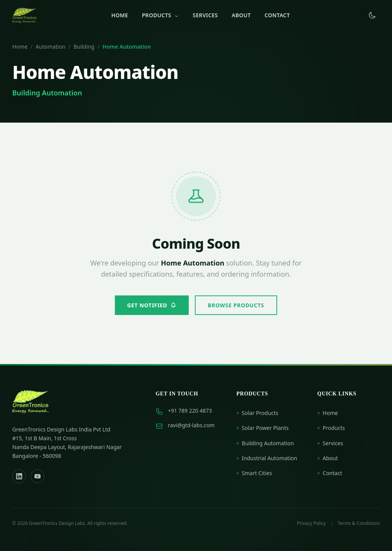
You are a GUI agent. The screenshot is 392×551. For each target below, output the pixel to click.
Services (205, 15)
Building (84, 47)
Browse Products (236, 305)
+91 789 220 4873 (190, 411)
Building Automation (265, 443)
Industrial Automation (267, 458)
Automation (51, 47)
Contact (277, 15)
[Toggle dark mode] (372, 15)
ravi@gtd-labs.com (191, 425)
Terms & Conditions (359, 523)
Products (161, 15)
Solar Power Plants (263, 428)
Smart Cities (254, 473)
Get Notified (152, 305)
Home (120, 15)
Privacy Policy (312, 523)
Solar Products (257, 413)
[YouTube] (38, 476)
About (241, 15)
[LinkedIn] (19, 476)
